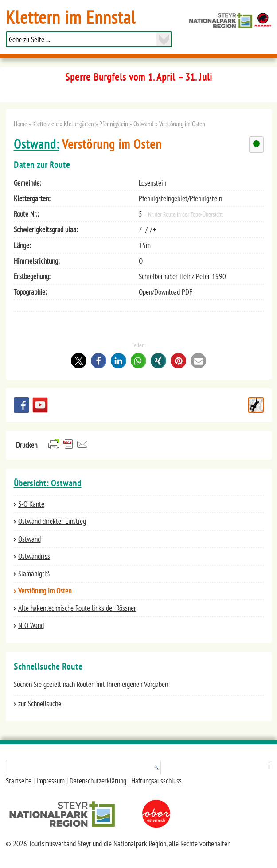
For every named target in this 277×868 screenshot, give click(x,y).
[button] (79, 361)
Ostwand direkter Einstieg (52, 521)
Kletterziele (45, 124)
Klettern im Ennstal (71, 17)
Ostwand (144, 124)
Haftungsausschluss (156, 781)
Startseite (19, 781)
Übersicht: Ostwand (48, 483)
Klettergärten (79, 124)
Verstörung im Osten (45, 591)
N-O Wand (31, 625)
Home (20, 124)
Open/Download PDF (166, 292)
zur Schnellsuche (40, 704)
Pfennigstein (114, 124)
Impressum (51, 781)
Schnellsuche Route (256, 405)
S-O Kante (31, 504)
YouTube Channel (40, 405)
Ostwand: (37, 144)
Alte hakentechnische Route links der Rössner (77, 608)
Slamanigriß (34, 573)
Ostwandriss (34, 556)
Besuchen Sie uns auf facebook (21, 405)
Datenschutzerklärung (98, 781)
